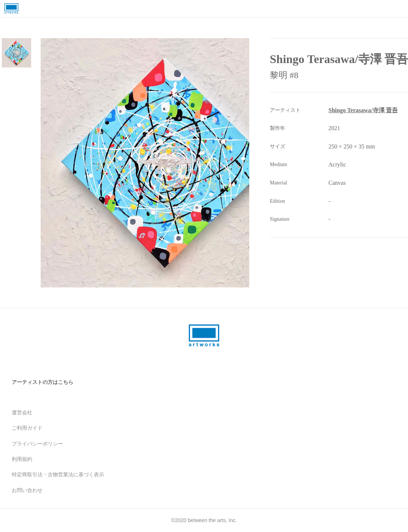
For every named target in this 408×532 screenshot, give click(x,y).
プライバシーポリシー (37, 444)
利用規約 (22, 459)
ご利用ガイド (27, 428)
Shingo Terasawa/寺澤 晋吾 (363, 110)
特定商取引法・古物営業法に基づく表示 (58, 474)
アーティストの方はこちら (43, 382)
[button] (165, 163)
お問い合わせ (27, 490)
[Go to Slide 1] (16, 53)
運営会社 (22, 412)
